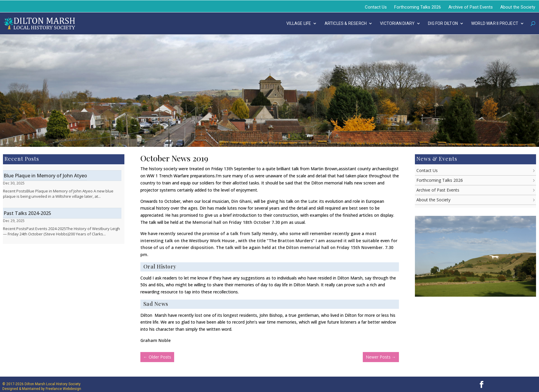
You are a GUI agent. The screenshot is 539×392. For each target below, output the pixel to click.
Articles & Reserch (346, 24)
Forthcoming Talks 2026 (418, 7)
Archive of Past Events (471, 7)
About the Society (518, 7)
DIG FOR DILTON (443, 24)
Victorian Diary (397, 24)
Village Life (299, 24)
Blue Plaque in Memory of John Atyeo (45, 176)
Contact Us (376, 7)
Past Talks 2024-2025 (27, 213)
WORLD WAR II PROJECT (495, 24)
